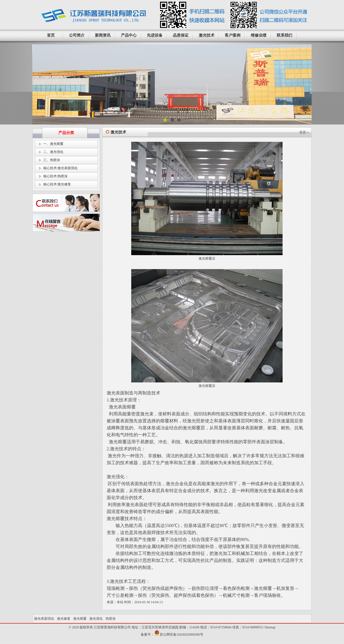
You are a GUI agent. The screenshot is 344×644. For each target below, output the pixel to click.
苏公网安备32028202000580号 (181, 635)
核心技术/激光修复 (57, 184)
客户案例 (233, 35)
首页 (51, 35)
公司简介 (77, 35)
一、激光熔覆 (53, 144)
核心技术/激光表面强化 (60, 168)
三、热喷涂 (52, 160)
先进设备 (155, 35)
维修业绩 (259, 35)
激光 (202, 386)
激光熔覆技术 (120, 519)
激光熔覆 (205, 258)
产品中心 (129, 35)
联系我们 (285, 35)
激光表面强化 (44, 619)
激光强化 (116, 477)
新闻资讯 (103, 35)
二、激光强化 (53, 152)
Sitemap (270, 627)
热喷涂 (111, 619)
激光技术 (207, 35)
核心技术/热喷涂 (55, 176)
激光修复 (64, 619)
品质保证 (181, 35)
